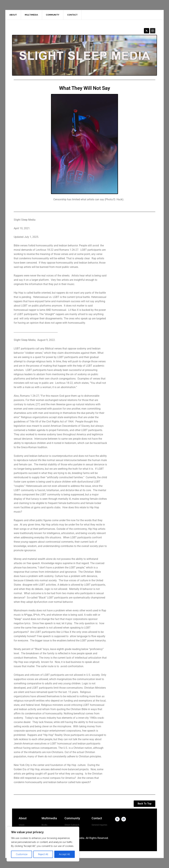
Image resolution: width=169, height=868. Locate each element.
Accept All (64, 854)
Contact (97, 818)
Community (72, 818)
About (23, 818)
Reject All (43, 854)
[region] (43, 844)
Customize (22, 854)
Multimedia (49, 818)
